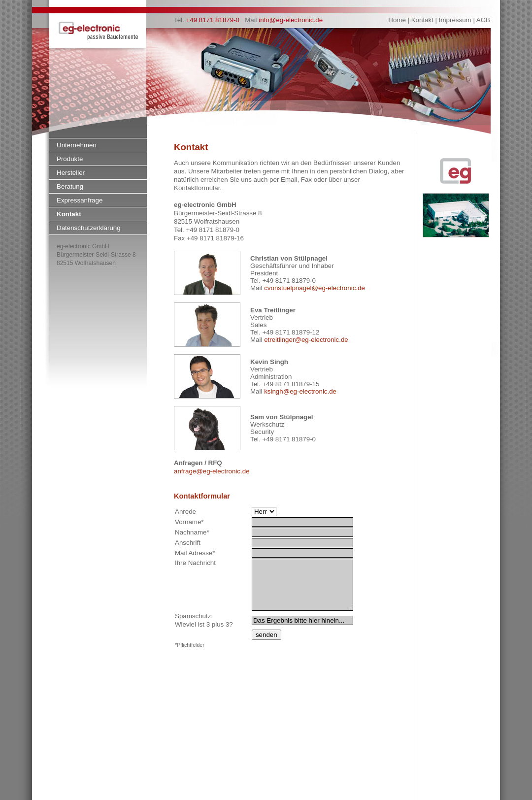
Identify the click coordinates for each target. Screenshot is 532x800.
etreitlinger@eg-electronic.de (306, 340)
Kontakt (69, 214)
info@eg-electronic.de (291, 20)
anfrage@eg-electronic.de (212, 471)
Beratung (70, 186)
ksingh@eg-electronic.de (300, 391)
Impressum (455, 20)
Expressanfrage (80, 200)
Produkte (70, 159)
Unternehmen (77, 145)
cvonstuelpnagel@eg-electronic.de (315, 288)
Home (397, 20)
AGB (483, 20)
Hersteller (71, 173)
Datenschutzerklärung (89, 228)
